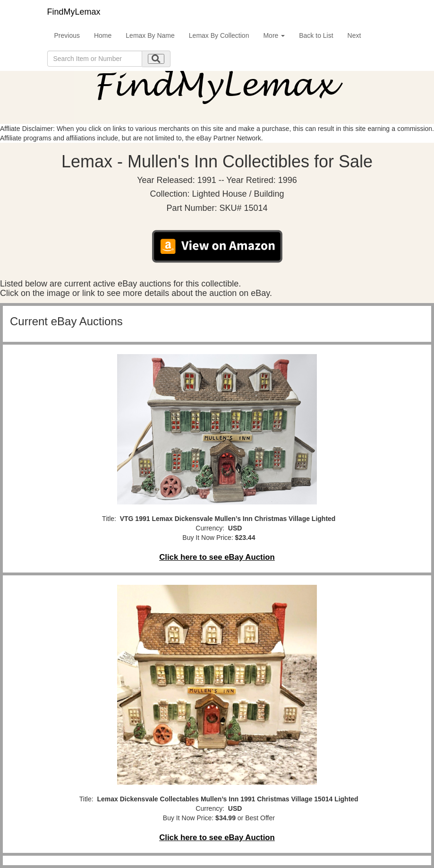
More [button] (274, 35)
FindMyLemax (74, 12)
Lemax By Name (150, 35)
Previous (67, 35)
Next (354, 35)
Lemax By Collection (219, 35)
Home (103, 35)
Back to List (316, 35)
